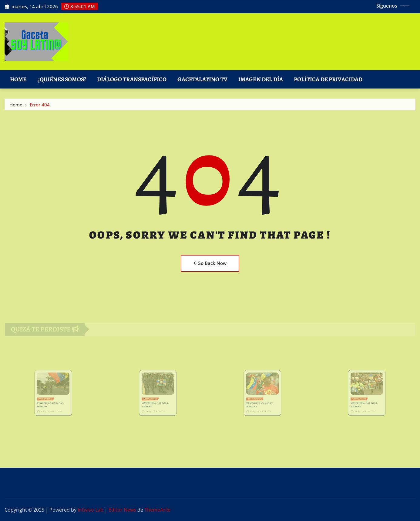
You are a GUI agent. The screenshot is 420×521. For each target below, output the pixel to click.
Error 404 (40, 106)
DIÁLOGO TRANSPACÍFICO (132, 79)
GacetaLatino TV (202, 79)
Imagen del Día (261, 79)
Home (18, 79)
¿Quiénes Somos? (62, 79)
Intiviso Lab (91, 510)
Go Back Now (210, 263)
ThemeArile (157, 510)
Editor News (122, 510)
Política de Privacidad (328, 79)
